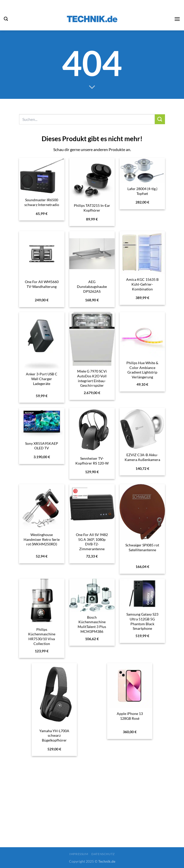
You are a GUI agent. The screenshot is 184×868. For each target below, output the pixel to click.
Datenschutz (103, 854)
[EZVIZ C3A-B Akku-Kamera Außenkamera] (142, 429)
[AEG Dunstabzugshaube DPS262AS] (92, 254)
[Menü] (177, 19)
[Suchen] (6, 19)
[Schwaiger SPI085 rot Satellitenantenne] (142, 512)
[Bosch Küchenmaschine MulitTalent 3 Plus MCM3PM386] (92, 595)
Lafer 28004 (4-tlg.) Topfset (142, 191)
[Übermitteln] (160, 119)
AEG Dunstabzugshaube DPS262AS (92, 286)
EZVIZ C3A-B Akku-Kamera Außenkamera (142, 457)
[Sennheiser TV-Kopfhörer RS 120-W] (92, 430)
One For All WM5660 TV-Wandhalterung (42, 284)
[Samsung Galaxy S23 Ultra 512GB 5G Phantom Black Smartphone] (142, 594)
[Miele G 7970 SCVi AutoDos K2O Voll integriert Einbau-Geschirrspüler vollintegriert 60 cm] (92, 339)
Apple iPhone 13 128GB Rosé (130, 716)
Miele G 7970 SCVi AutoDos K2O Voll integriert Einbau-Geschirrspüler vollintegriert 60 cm (92, 381)
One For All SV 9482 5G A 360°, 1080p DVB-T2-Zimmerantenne (92, 542)
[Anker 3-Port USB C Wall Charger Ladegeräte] (42, 340)
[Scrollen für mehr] (92, 87)
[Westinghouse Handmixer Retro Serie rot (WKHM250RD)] (42, 507)
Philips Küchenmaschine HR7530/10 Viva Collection (42, 636)
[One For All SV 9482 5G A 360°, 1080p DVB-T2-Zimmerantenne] (92, 507)
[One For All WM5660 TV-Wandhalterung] (42, 254)
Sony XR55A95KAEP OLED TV (42, 446)
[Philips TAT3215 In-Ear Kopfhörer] (92, 179)
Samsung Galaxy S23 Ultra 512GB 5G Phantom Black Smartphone (142, 621)
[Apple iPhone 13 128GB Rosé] (130, 686)
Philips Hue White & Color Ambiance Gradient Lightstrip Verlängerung (142, 370)
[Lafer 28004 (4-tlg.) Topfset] (142, 171)
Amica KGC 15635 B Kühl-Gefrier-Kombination (142, 284)
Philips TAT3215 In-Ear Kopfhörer (92, 208)
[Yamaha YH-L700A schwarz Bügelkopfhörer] (54, 694)
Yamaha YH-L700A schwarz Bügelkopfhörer (54, 735)
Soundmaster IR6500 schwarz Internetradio (42, 202)
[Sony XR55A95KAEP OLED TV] (42, 423)
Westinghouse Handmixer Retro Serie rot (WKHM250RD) (42, 539)
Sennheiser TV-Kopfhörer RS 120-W (92, 461)
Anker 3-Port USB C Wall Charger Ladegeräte (42, 379)
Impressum (79, 854)
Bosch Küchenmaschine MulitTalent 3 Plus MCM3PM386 (92, 624)
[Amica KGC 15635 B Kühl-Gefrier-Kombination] (142, 253)
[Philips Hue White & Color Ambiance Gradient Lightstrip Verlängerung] (142, 335)
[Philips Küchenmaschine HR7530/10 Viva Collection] (42, 601)
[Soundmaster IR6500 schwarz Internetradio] (42, 176)
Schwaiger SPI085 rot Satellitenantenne (142, 547)
